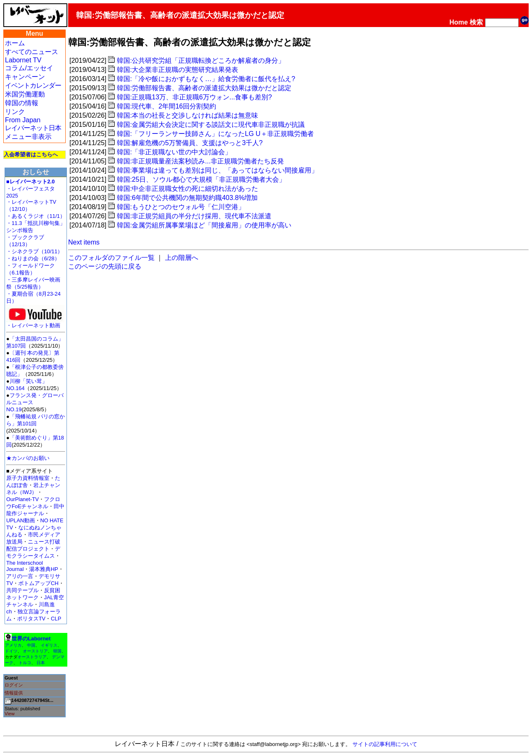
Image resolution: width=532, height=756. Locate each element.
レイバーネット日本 (33, 128)
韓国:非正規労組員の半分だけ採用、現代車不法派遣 (194, 216)
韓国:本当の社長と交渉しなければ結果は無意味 (187, 115)
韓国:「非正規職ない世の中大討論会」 (174, 152)
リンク (15, 112)
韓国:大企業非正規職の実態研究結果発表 (177, 70)
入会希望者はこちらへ (31, 154)
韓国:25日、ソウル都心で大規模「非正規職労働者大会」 (201, 179)
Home (458, 22)
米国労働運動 (25, 94)
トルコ (25, 663)
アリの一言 (20, 576)
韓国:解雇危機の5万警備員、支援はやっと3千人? (190, 143)
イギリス (49, 645)
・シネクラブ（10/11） (34, 251)
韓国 (57, 651)
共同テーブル (22, 590)
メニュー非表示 (28, 137)
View (10, 714)
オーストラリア (32, 657)
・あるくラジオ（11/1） (36, 216)
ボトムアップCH (38, 583)
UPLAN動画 (21, 520)
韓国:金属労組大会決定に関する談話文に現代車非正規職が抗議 (211, 125)
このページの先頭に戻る (105, 266)
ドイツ (11, 651)
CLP (56, 619)
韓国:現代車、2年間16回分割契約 (166, 106)
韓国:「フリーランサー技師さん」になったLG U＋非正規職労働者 (215, 134)
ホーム (15, 43)
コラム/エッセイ (29, 68)
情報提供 (14, 693)
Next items (84, 242)
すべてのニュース (32, 52)
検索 (476, 22)
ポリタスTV (31, 619)
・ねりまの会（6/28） (33, 258)
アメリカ (13, 645)
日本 (41, 663)
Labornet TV (23, 60)
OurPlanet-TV (22, 499)
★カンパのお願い (28, 458)
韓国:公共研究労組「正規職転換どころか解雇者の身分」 (201, 61)
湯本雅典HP (44, 569)
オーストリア (35, 651)
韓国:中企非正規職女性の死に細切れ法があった (187, 189)
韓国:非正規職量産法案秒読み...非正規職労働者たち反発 (200, 161)
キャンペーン (25, 77)
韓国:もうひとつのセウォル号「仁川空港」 (181, 207)
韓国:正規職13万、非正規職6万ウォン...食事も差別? (194, 97)
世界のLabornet (31, 639)
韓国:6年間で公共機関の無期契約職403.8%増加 (187, 198)
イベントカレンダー (33, 85)
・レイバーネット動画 (35, 323)
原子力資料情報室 (28, 478)
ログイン (14, 685)
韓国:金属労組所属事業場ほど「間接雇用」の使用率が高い (204, 225)
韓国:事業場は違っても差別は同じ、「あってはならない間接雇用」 (217, 170)
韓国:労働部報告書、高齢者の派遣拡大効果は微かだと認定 (204, 88)
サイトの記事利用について (385, 744)
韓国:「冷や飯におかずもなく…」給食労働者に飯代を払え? (206, 79)
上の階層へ (182, 258)
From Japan (23, 120)
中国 (31, 645)
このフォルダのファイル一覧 (111, 258)
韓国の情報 (22, 103)
